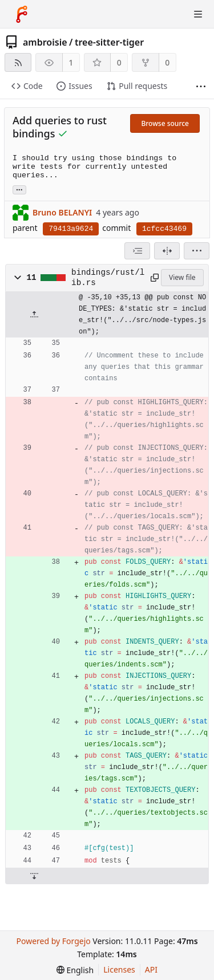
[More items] (201, 86)
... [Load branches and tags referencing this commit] (19, 189)
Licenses (119, 969)
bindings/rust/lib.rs (108, 278)
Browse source (165, 123)
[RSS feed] (18, 62)
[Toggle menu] (198, 14)
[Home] (22, 14)
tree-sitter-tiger (109, 42)
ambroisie (45, 42)
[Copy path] (154, 278)
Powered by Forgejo (53, 941)
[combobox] (137, 251)
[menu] (197, 251)
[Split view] (167, 251)
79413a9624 (71, 229)
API (151, 969)
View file (182, 277)
